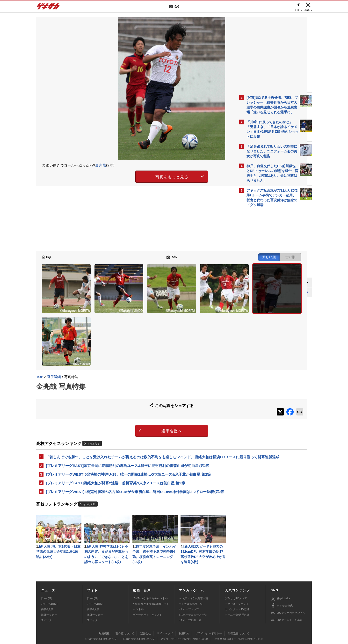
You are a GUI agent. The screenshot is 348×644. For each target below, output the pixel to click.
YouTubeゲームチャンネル (287, 595)
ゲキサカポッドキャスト (148, 590)
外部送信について (239, 608)
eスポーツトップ (189, 584)
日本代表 (46, 573)
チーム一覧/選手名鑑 (237, 590)
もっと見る (93, 409)
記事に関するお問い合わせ (139, 614)
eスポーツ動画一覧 (190, 595)
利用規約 (184, 608)
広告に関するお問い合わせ (101, 614)
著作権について (125, 608)
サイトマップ (165, 608)
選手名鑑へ (132, 396)
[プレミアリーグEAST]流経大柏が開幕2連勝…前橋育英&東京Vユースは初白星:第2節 (115, 455)
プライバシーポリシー (209, 608)
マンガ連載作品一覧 (191, 579)
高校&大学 (47, 584)
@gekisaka (280, 574)
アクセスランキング (237, 579)
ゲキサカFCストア (236, 573)
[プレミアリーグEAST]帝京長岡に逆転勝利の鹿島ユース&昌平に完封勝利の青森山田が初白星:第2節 (128, 437)
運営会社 (145, 608)
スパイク (46, 595)
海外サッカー (49, 590)
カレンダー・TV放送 (237, 584)
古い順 (211, 257)
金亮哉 (101, 165)
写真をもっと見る (132, 176)
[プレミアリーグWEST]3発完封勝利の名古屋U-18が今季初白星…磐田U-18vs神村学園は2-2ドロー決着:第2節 (135, 465)
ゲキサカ (48, 8)
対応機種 (104, 608)
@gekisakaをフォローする (266, 283)
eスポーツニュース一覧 (193, 590)
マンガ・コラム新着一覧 (193, 573)
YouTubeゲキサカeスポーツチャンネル (151, 581)
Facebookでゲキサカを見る (267, 293)
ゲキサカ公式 (282, 581)
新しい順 (189, 257)
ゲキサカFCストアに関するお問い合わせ (239, 614)
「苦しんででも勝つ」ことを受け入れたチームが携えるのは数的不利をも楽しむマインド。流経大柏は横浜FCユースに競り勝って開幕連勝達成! (135, 425)
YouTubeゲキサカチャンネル (150, 573)
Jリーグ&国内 (49, 579)
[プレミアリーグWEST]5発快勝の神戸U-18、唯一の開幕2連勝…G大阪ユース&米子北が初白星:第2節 (128, 446)
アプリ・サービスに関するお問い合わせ (184, 614)
